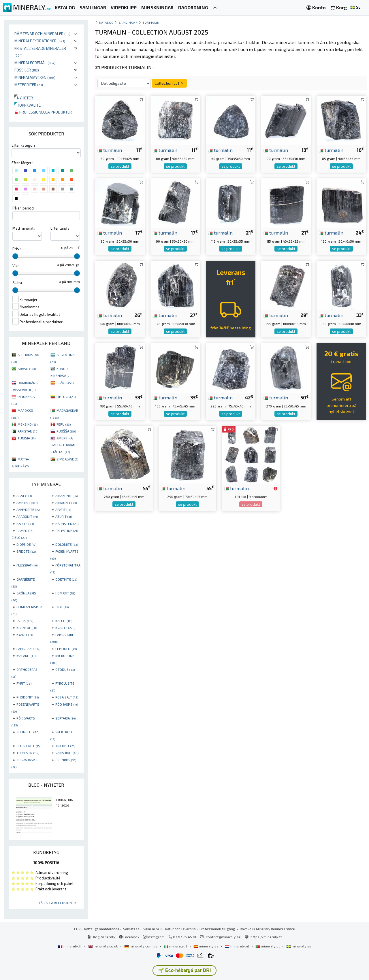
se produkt (120, 166)
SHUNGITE (28, 732)
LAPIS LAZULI (28, 649)
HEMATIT (65, 593)
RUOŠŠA (66, 431)
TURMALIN (28, 753)
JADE (62, 607)
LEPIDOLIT (66, 649)
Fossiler (27, 70)
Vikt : (16, 266)
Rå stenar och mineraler (42, 34)
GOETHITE (66, 579)
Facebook (129, 937)
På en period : (24, 208)
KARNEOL (27, 628)
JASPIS (25, 621)
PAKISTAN (28, 431)
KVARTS (65, 628)
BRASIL (27, 369)
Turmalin (151, 22)
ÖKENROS (66, 760)
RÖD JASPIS (67, 704)
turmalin (110, 150)
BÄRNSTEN (67, 524)
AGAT (24, 496)
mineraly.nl (237, 946)
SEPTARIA (65, 718)
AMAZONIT (66, 496)
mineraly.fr (70, 946)
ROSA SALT (67, 697)
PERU (64, 424)
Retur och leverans (180, 929)
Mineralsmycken (35, 77)
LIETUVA (66, 396)
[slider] (15, 256)
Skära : (18, 283)
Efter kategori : (24, 145)
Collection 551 (169, 83)
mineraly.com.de (141, 946)
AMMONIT (66, 503)
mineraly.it (176, 946)
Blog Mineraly (101, 937)
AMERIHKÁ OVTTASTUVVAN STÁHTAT (63, 445)
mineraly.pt (268, 946)
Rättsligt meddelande (102, 929)
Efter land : (60, 228)
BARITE (25, 524)
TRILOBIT (65, 746)
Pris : (17, 249)
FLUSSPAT (27, 565)
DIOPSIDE (26, 544)
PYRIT (24, 683)
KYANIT (25, 635)
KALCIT (64, 621)
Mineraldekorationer (40, 41)
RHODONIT (28, 697)
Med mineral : (24, 228)
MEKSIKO (28, 424)
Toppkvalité (28, 105)
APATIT (63, 509)
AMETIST (27, 503)
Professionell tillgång (218, 929)
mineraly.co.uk (103, 946)
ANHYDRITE (28, 509)
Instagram (154, 937)
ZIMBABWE (67, 459)
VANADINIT (67, 753)
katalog (106, 22)
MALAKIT (26, 656)
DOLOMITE (67, 544)
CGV (77, 929)
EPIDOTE (26, 551)
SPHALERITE (28, 746)
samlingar (128, 22)
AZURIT (64, 516)
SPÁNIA (65, 383)
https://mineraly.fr (266, 937)
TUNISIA (27, 438)
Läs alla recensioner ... (59, 903)
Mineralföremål (35, 63)
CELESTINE (67, 530)
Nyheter (24, 98)
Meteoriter (29, 85)
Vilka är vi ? (152, 929)
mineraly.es (206, 946)
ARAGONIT (27, 516)
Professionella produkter (43, 112)
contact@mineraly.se (223, 937)
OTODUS (65, 669)
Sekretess (131, 929)
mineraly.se (299, 946)
